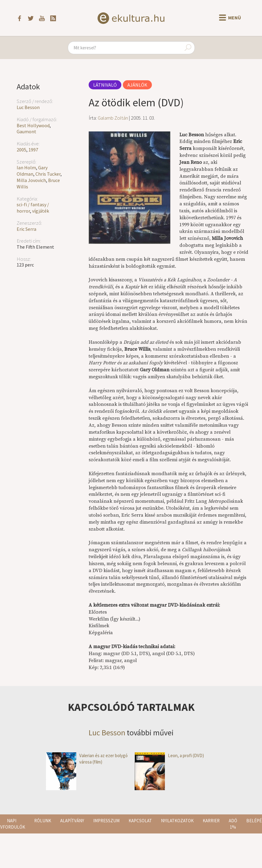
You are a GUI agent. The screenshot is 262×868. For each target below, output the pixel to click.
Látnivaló (105, 85)
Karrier (211, 821)
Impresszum (106, 821)
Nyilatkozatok (177, 821)
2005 (21, 150)
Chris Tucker (48, 174)
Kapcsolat (140, 821)
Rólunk (43, 821)
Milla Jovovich (31, 180)
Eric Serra (26, 229)
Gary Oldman (32, 171)
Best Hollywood (33, 125)
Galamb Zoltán (113, 118)
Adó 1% (233, 824)
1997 (33, 150)
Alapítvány (72, 821)
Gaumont (26, 131)
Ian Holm (26, 167)
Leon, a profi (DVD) (169, 755)
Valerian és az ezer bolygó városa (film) (87, 759)
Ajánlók (137, 85)
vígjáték (41, 211)
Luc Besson (28, 107)
